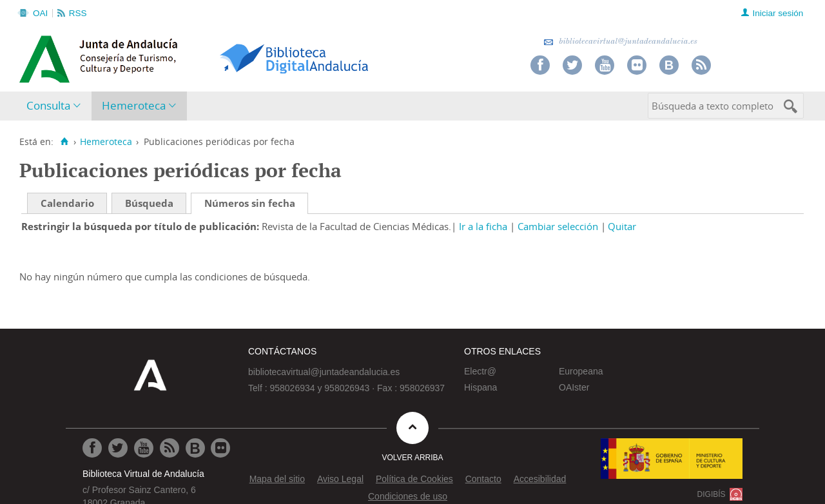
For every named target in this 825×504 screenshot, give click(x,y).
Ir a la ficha (483, 226)
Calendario (67, 203)
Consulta (48, 105)
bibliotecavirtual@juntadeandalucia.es (620, 42)
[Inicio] (64, 142)
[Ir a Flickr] (220, 448)
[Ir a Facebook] (92, 448)
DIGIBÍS (712, 494)
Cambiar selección (558, 226)
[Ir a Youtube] (144, 448)
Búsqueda (149, 203)
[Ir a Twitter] (118, 448)
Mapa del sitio (277, 479)
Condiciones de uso (408, 496)
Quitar (622, 226)
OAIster (574, 387)
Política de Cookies (414, 479)
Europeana (581, 371)
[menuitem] (56, 106)
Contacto (483, 479)
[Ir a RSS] (170, 448)
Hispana (480, 387)
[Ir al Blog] (195, 448)
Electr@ (480, 371)
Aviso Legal (340, 479)
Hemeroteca (134, 105)
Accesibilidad (540, 479)
